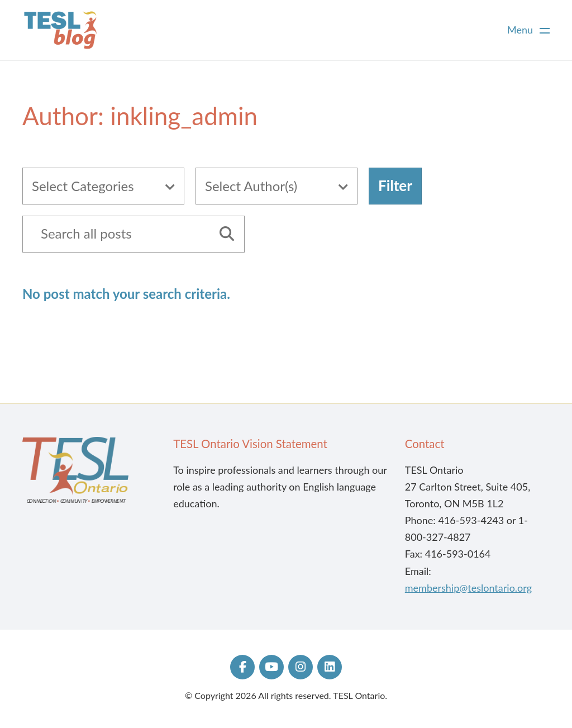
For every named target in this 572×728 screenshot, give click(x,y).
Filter (395, 185)
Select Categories (83, 186)
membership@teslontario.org (468, 588)
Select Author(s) (251, 186)
